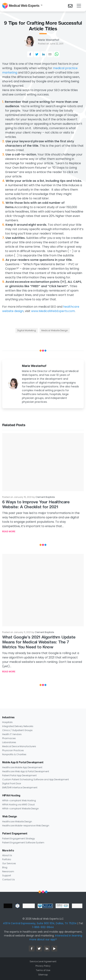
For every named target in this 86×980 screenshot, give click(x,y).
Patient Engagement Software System (23, 843)
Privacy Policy (43, 966)
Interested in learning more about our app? (56, 937)
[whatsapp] (57, 54)
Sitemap (43, 975)
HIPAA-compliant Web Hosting (19, 800)
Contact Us (9, 879)
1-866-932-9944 (43, 927)
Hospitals (7, 722)
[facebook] (30, 54)
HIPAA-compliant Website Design (20, 809)
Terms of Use (43, 970)
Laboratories (9, 742)
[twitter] (37, 54)
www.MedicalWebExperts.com (53, 311)
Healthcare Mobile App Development (22, 767)
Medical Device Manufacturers (19, 746)
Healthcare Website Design (17, 822)
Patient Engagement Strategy (19, 839)
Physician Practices (13, 750)
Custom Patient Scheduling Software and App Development (35, 779)
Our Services (9, 863)
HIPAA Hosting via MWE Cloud (18, 805)
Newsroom (8, 871)
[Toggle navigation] (79, 6)
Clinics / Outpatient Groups (17, 730)
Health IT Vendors (12, 734)
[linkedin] (43, 54)
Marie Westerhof (49, 40)
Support (7, 875)
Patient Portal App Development (19, 775)
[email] (50, 54)
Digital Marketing (27, 330)
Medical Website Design (55, 330)
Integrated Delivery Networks (18, 726)
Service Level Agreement (43, 961)
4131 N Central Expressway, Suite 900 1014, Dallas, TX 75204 (40, 923)
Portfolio (7, 859)
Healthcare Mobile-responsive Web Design (26, 826)
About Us (7, 855)
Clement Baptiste (45, 497)
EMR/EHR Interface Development (20, 787)
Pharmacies (9, 738)
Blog (5, 867)
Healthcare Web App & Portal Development (26, 771)
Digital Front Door (12, 783)
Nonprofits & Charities (14, 754)
